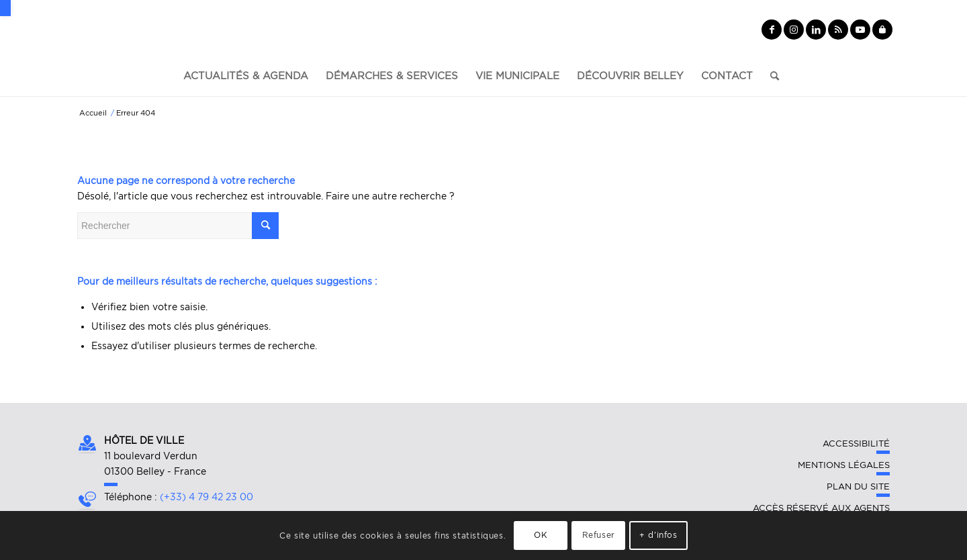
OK (541, 535)
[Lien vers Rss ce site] (838, 30)
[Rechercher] (770, 76)
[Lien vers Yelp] (882, 30)
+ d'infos (658, 535)
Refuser (599, 535)
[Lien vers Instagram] (794, 30)
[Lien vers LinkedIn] (816, 30)
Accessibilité (856, 444)
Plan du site (858, 486)
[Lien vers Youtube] (860, 30)
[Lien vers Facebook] (772, 30)
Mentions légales (844, 465)
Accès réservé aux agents (821, 508)
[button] (5, 8)
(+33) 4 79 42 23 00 (206, 497)
